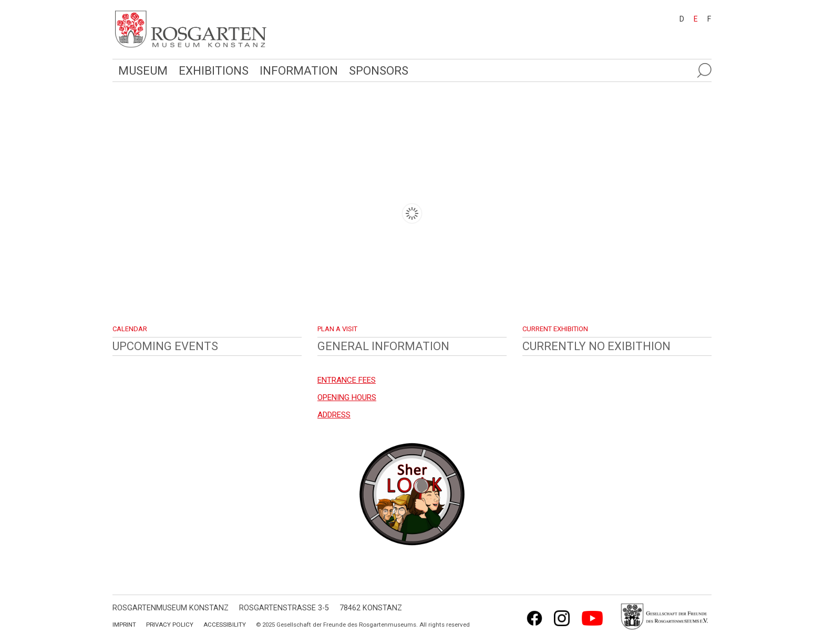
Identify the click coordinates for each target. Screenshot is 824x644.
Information (299, 70)
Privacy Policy (170, 625)
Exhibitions (214, 70)
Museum (143, 70)
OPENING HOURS (347, 397)
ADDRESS (334, 415)
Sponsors (379, 70)
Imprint (124, 625)
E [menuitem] (696, 19)
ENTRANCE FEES (347, 380)
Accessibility (225, 625)
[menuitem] (677, 19)
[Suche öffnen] (704, 70)
